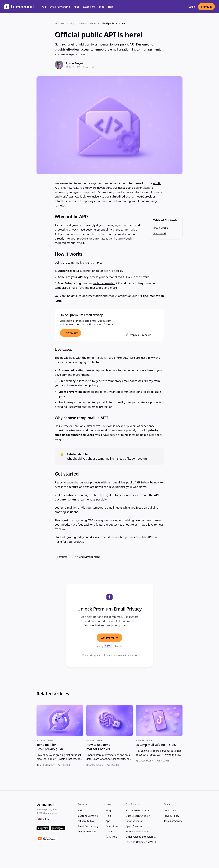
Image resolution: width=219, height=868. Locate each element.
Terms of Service (173, 821)
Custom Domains (88, 816)
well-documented (104, 283)
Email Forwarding (60, 7)
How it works (160, 228)
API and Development (87, 557)
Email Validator (134, 821)
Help (111, 7)
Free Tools (132, 804)
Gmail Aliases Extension (141, 837)
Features (62, 557)
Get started (159, 233)
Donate (110, 831)
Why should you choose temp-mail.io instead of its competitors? (108, 459)
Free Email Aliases (138, 831)
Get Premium (109, 638)
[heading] (60, 747)
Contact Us (170, 810)
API (44, 7)
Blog (102, 7)
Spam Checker (134, 826)
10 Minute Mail (87, 821)
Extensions (89, 7)
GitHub (111, 837)
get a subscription (84, 271)
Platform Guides (45, 740)
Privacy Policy (171, 816)
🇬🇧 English (45, 819)
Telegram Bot (87, 831)
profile (145, 277)
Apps (76, 7)
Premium (206, 7)
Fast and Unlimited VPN (141, 842)
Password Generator (137, 810)
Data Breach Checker (138, 816)
